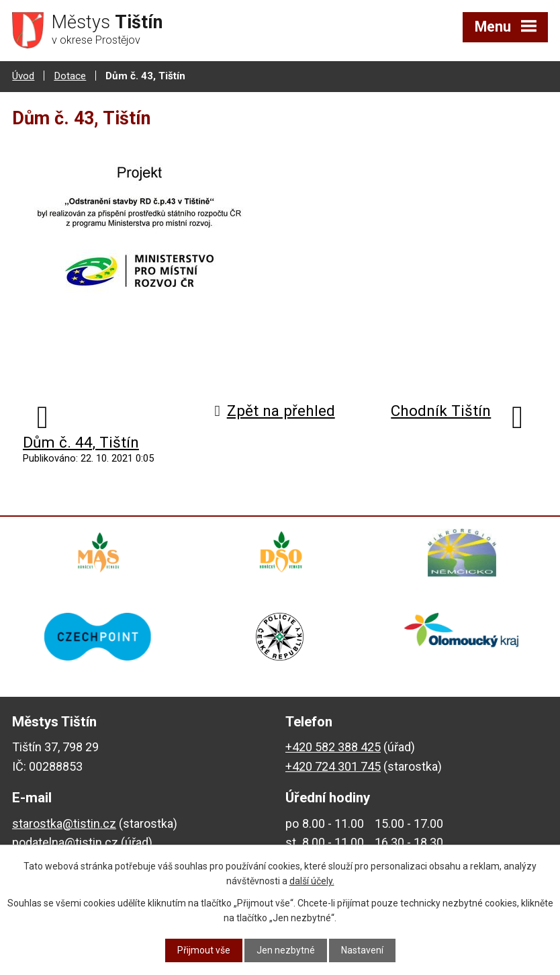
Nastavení (362, 950)
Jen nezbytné (286, 950)
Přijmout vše (204, 950)
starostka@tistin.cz (64, 825)
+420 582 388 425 (333, 748)
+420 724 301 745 (333, 768)
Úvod (23, 76)
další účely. (312, 881)
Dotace (70, 76)
